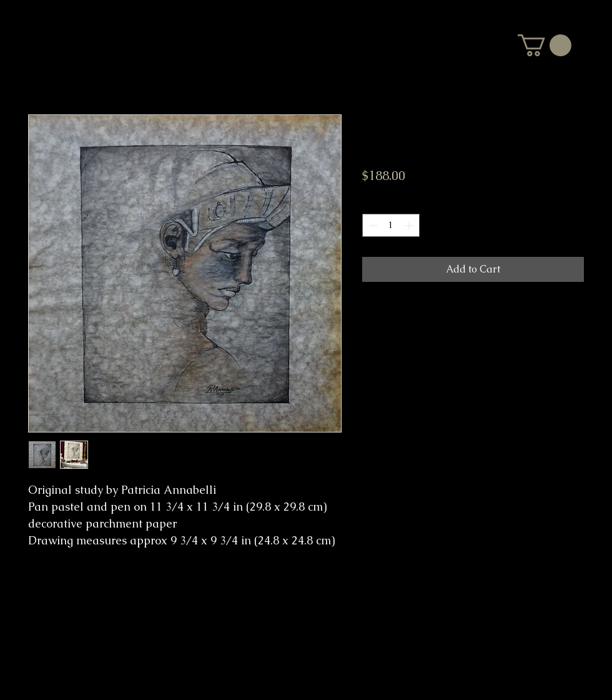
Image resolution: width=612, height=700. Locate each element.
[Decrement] (372, 225)
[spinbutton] (391, 225)
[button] (545, 45)
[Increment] (410, 225)
